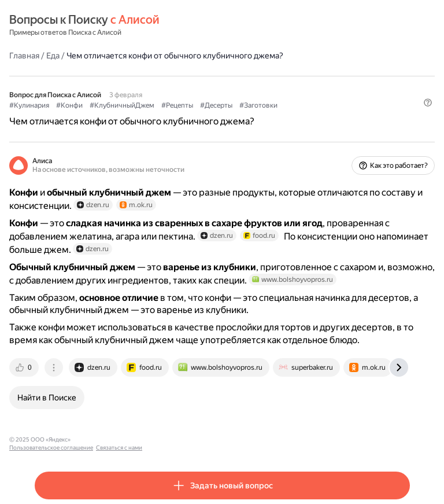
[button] (428, 102)
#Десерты (216, 105)
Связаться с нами (186, 439)
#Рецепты (177, 105)
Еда (53, 56)
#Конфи (69, 105)
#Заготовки (258, 105)
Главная (24, 56)
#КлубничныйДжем (122, 105)
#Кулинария (29, 105)
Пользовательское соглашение (118, 439)
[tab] (25, 367)
